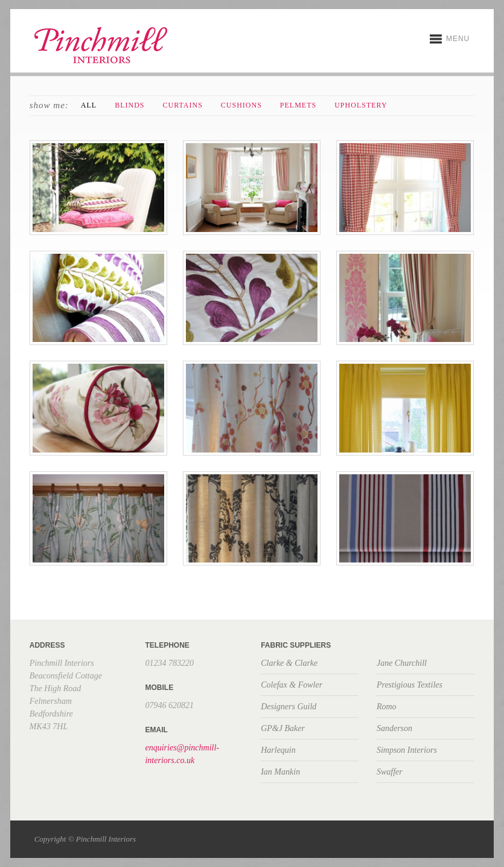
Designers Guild (289, 707)
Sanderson (394, 728)
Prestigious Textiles (410, 685)
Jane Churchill (402, 663)
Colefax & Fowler (292, 685)
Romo (387, 707)
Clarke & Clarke (289, 663)
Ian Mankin (280, 772)
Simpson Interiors (407, 750)
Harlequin (278, 750)
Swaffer (390, 772)
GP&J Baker (283, 728)
